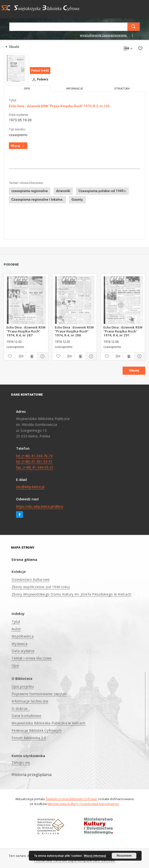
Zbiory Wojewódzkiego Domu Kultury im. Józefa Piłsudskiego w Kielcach (71, 594)
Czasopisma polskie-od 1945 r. (102, 191)
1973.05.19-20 (20, 120)
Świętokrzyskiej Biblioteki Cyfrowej (71, 799)
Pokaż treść (40, 70)
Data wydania (23, 651)
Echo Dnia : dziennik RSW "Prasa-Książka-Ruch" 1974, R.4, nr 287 (26, 331)
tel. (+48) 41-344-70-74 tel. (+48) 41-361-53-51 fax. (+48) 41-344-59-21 (35, 462)
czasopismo (18, 135)
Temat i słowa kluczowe (32, 658)
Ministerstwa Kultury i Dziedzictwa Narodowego (83, 804)
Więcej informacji (95, 856)
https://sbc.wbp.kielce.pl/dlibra (40, 506)
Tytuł (16, 621)
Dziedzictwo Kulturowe (31, 579)
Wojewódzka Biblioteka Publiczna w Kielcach (49, 723)
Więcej (134, 370)
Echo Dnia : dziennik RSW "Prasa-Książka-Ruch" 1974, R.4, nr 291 (123, 331)
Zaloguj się (21, 762)
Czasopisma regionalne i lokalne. (37, 199)
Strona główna (24, 560)
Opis (15, 666)
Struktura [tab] (122, 89)
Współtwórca (23, 636)
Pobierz (39, 79)
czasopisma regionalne (30, 191)
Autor (16, 629)
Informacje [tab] (74, 89)
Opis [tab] (27, 89)
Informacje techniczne (30, 701)
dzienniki (63, 191)
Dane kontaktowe (26, 716)
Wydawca (19, 644)
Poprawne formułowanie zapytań (39, 694)
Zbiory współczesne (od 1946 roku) (41, 587)
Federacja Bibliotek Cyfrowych (37, 730)
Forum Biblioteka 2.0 (29, 738)
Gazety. (77, 199)
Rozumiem (124, 856)
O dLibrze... (21, 709)
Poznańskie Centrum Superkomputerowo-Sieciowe (75, 861)
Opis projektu (23, 686)
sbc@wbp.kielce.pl (30, 487)
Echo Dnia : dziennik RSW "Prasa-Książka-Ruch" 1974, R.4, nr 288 (74, 331)
